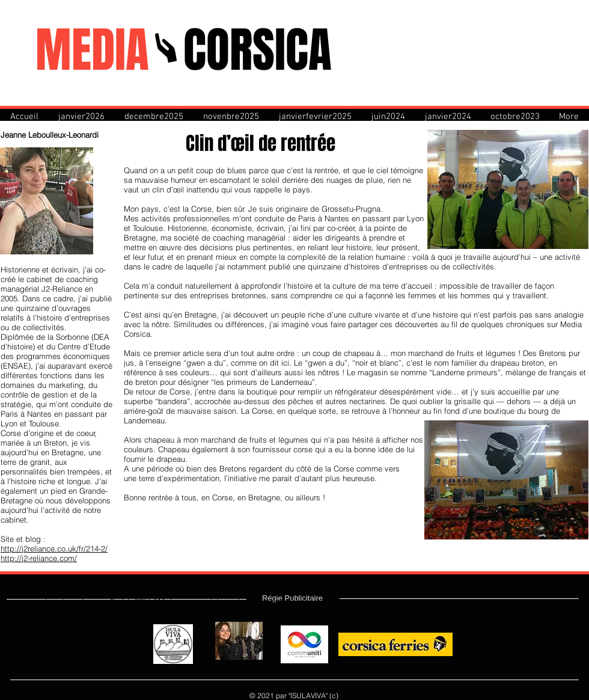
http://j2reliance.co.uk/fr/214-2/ (54, 548)
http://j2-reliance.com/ (39, 558)
